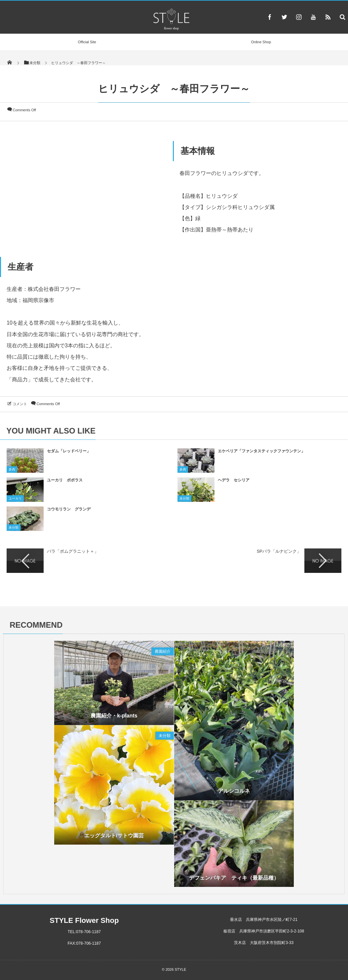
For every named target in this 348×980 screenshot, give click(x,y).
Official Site (87, 42)
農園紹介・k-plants (114, 719)
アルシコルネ (234, 794)
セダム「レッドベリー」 (69, 454)
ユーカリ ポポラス (65, 483)
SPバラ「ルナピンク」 (279, 551)
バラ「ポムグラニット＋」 (73, 551)
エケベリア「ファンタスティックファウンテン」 (261, 454)
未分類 (184, 501)
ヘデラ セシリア (234, 483)
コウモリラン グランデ (69, 512)
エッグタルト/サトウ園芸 (114, 838)
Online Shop (261, 42)
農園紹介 (163, 654)
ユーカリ (15, 501)
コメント (20, 404)
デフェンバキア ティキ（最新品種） (234, 881)
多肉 (12, 472)
